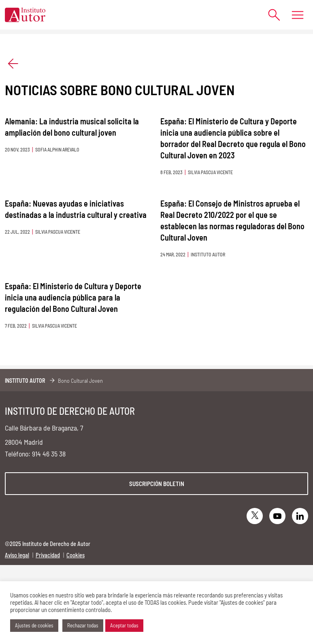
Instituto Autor (25, 381)
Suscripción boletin (157, 484)
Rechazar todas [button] (83, 625)
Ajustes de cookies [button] (34, 625)
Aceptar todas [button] (124, 625)
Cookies (76, 555)
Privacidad (48, 555)
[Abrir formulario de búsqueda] (270, 15)
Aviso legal (17, 555)
